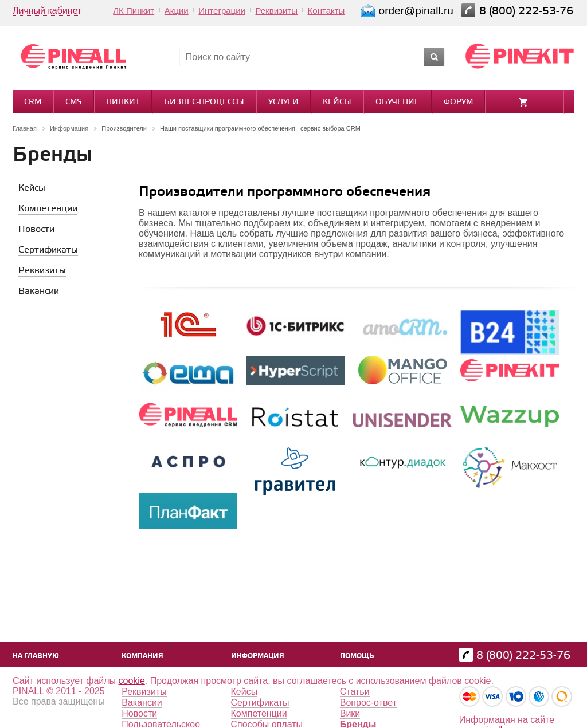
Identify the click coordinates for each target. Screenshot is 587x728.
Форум (458, 102)
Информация (258, 656)
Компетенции (259, 713)
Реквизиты (276, 11)
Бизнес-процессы (204, 102)
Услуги (283, 102)
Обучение (398, 102)
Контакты (326, 11)
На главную (36, 656)
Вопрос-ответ (368, 703)
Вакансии (142, 703)
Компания (142, 656)
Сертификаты (260, 703)
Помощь (357, 656)
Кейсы (337, 102)
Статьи (355, 692)
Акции (177, 11)
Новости (139, 713)
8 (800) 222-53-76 (528, 11)
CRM (33, 102)
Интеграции (222, 11)
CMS (74, 102)
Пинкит (123, 102)
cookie (132, 681)
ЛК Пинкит (134, 11)
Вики (350, 713)
